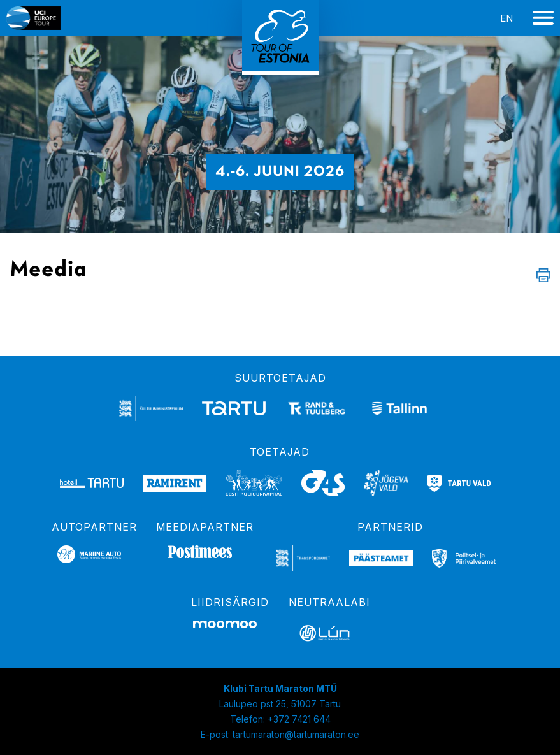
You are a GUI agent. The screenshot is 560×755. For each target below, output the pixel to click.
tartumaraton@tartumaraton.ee (296, 734)
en (506, 18)
